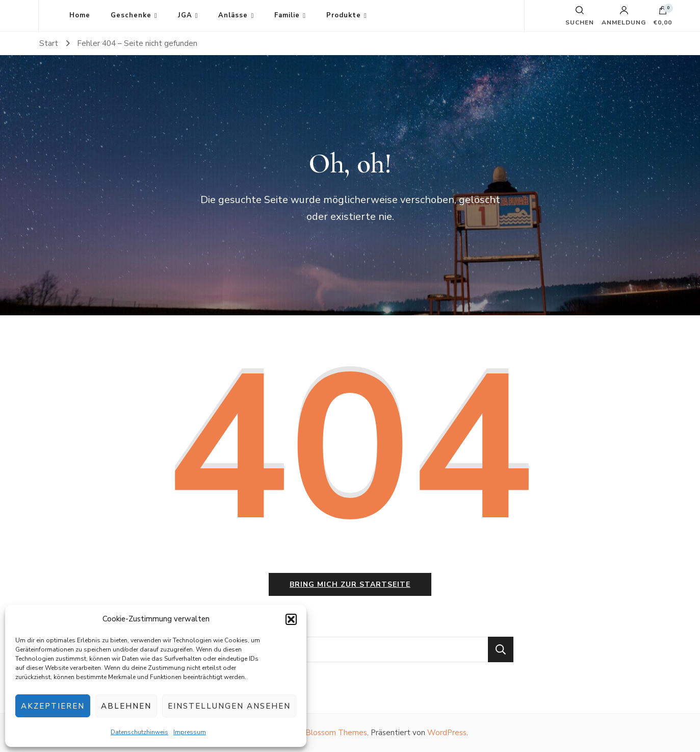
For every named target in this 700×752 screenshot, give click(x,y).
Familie (287, 15)
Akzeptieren (53, 706)
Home (80, 15)
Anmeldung (624, 16)
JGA (185, 15)
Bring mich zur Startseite (350, 584)
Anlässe (233, 15)
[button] (291, 619)
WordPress (447, 733)
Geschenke (131, 15)
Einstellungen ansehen (229, 706)
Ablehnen (126, 706)
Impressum (190, 732)
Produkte (344, 15)
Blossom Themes (336, 733)
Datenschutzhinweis (139, 732)
